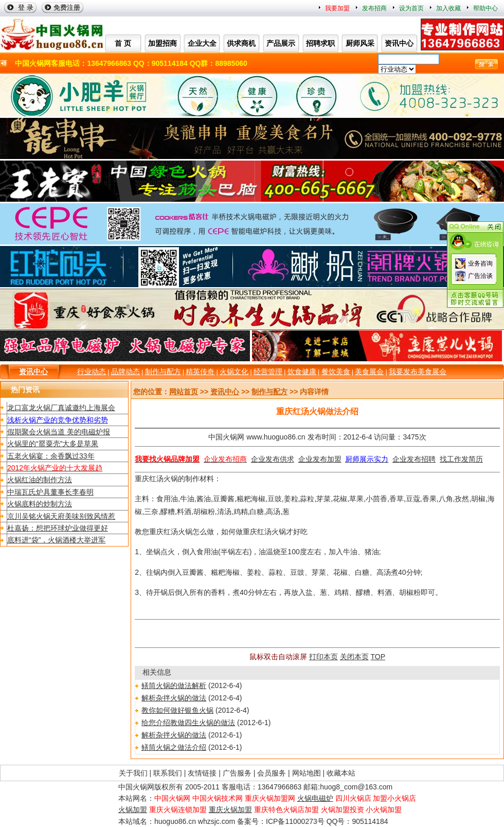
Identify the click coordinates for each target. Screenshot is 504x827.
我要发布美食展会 (418, 372)
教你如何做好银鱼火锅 (177, 710)
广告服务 (237, 773)
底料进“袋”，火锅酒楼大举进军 (56, 540)
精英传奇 (200, 372)
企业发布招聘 (414, 459)
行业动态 (92, 372)
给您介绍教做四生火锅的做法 (188, 723)
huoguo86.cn (175, 821)
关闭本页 (354, 657)
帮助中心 (485, 8)
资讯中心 (33, 372)
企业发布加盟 (320, 459)
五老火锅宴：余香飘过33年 (51, 456)
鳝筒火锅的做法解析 (174, 685)
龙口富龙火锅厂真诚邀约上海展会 (61, 408)
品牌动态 (125, 372)
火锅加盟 (133, 810)
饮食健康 (302, 372)
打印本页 (323, 657)
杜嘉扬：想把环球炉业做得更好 (58, 528)
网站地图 (307, 773)
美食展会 (369, 372)
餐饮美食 (336, 372)
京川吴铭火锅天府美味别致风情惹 (61, 516)
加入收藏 (448, 8)
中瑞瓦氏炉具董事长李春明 (50, 492)
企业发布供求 (273, 459)
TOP (378, 657)
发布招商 (374, 8)
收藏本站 (341, 773)
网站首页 (184, 392)
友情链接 (202, 773)
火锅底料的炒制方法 (40, 504)
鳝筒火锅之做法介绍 (174, 747)
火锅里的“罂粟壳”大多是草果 (53, 444)
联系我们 (168, 773)
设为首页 (411, 8)
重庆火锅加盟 (230, 810)
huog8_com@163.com (356, 787)
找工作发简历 (461, 459)
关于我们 (133, 773)
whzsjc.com (217, 821)
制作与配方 (163, 372)
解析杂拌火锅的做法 (174, 698)
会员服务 (272, 773)
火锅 (171, 479)
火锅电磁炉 (315, 798)
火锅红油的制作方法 (40, 480)
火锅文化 (234, 372)
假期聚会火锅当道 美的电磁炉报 (59, 432)
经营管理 (268, 372)
